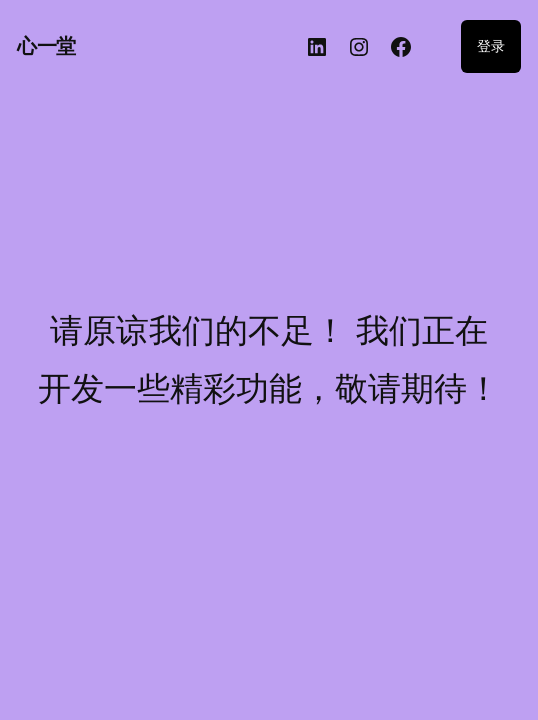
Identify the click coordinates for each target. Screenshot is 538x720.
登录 (491, 45)
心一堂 (46, 46)
